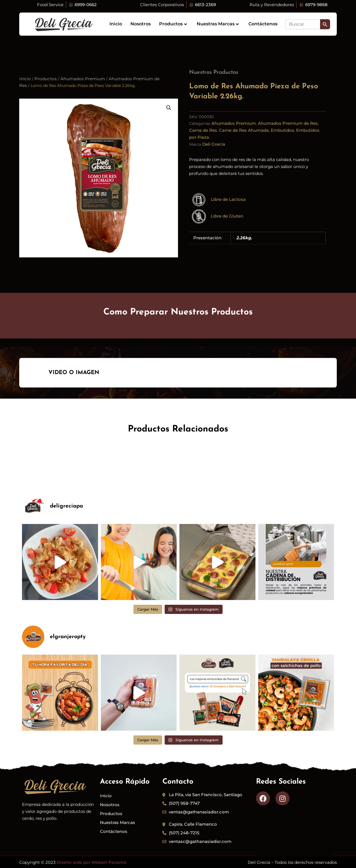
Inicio (116, 24)
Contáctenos (263, 24)
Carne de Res (203, 130)
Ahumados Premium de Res (288, 123)
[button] (169, 108)
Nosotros (141, 24)
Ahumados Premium (83, 79)
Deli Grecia (214, 144)
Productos (173, 24)
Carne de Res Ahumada (244, 130)
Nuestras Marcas (218, 24)
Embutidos (282, 130)
